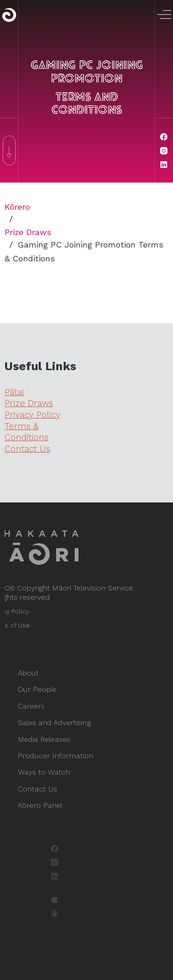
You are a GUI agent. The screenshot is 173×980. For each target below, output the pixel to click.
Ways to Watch (48, 770)
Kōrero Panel (44, 800)
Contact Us (42, 785)
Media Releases (48, 740)
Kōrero (17, 207)
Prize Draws (28, 232)
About (33, 679)
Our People (42, 694)
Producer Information (58, 755)
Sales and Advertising (57, 724)
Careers (36, 709)
